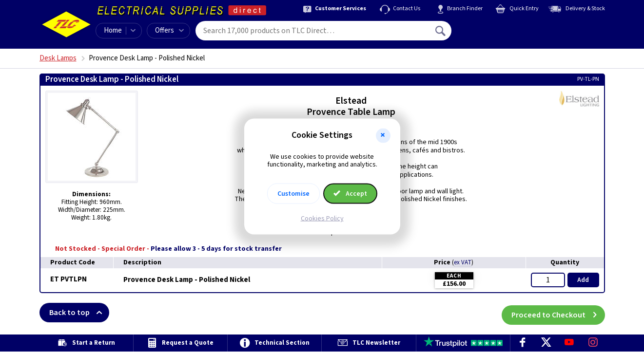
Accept (351, 194)
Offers (169, 30)
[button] (383, 135)
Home (113, 30)
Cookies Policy (322, 219)
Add (583, 280)
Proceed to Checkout (558, 313)
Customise (293, 194)
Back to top (79, 313)
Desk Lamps (58, 58)
